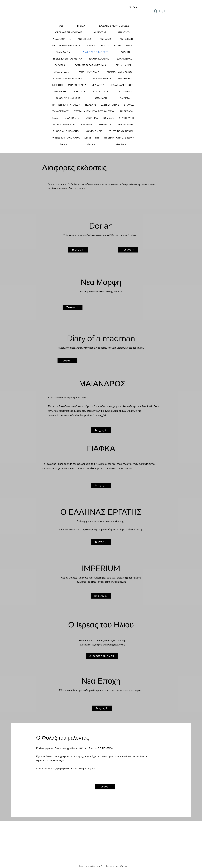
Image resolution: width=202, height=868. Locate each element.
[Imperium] (101, 596)
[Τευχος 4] (101, 430)
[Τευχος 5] (128, 250)
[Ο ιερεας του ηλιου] (102, 656)
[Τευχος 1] (78, 250)
